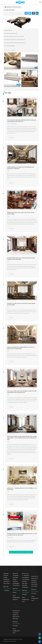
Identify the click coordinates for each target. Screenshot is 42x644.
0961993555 (16, 591)
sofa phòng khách (13, 124)
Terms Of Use (13, 641)
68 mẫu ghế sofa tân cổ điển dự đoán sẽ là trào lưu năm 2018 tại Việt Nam (22, 534)
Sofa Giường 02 (26, 68)
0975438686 (12, 46)
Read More (11, 138)
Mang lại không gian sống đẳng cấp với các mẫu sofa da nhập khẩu (21, 348)
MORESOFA (8, 7)
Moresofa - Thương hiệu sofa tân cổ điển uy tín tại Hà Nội (22, 489)
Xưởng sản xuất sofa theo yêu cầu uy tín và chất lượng (21, 213)
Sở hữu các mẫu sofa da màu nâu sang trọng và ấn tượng (21, 304)
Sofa (8, 124)
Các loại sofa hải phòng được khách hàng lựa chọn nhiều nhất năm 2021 (22, 121)
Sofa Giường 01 (9, 86)
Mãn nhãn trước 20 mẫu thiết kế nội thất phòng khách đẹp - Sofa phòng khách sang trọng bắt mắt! (22, 438)
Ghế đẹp (11, 537)
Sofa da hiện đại (9, 68)
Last (31, 552)
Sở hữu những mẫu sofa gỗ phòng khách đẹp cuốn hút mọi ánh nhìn (21, 259)
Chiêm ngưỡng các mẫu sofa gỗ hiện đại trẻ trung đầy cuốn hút (21, 168)
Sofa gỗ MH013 (26, 86)
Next (28, 552)
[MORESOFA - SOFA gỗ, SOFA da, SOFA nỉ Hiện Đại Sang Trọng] (20, 2)
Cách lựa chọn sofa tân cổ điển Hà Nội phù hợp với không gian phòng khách (22, 392)
